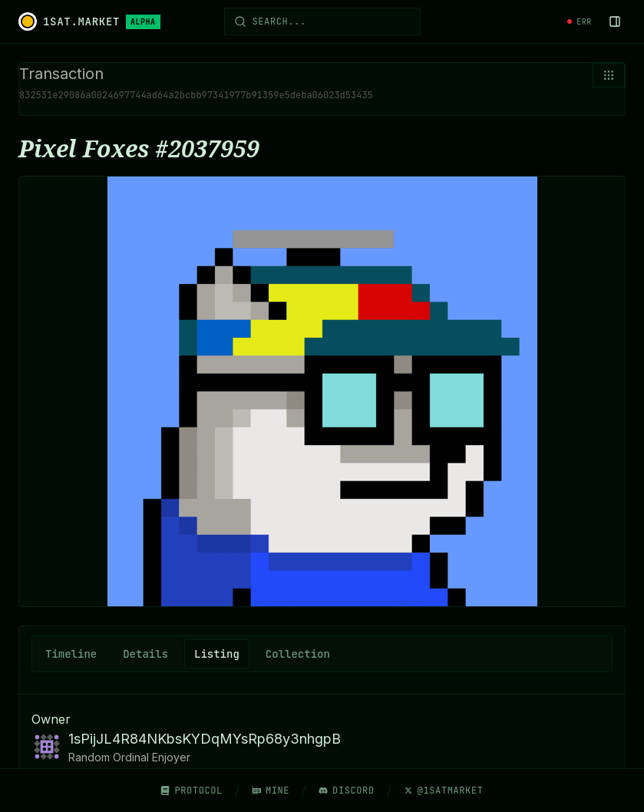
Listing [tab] (217, 654)
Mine (271, 791)
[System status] (580, 22)
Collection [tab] (298, 654)
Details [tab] (145, 654)
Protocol (191, 791)
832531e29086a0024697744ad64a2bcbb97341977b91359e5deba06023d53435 (196, 95)
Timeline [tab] (71, 654)
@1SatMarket (444, 791)
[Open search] (322, 21)
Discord (347, 791)
